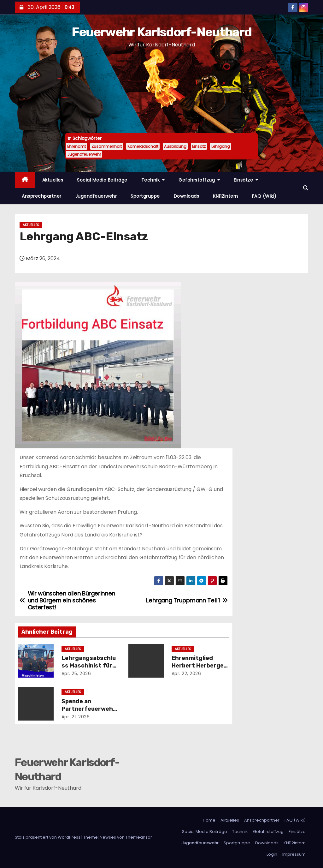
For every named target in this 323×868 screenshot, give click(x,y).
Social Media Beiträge (102, 180)
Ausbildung (175, 146)
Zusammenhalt (107, 146)
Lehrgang (221, 146)
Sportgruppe (145, 196)
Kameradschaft (143, 146)
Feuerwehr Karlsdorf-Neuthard (161, 32)
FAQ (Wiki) (264, 196)
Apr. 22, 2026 (186, 673)
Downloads (187, 196)
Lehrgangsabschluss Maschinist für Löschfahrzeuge (89, 666)
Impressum (294, 854)
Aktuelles (53, 180)
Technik (153, 180)
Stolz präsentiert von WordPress (48, 837)
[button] (306, 188)
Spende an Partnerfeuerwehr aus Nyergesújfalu (89, 709)
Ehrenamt (76, 146)
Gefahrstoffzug (199, 180)
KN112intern (226, 196)
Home (209, 820)
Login (272, 854)
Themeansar (139, 837)
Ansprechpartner (42, 196)
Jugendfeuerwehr (84, 154)
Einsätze (246, 180)
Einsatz (199, 146)
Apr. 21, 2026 (76, 717)
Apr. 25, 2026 (76, 673)
